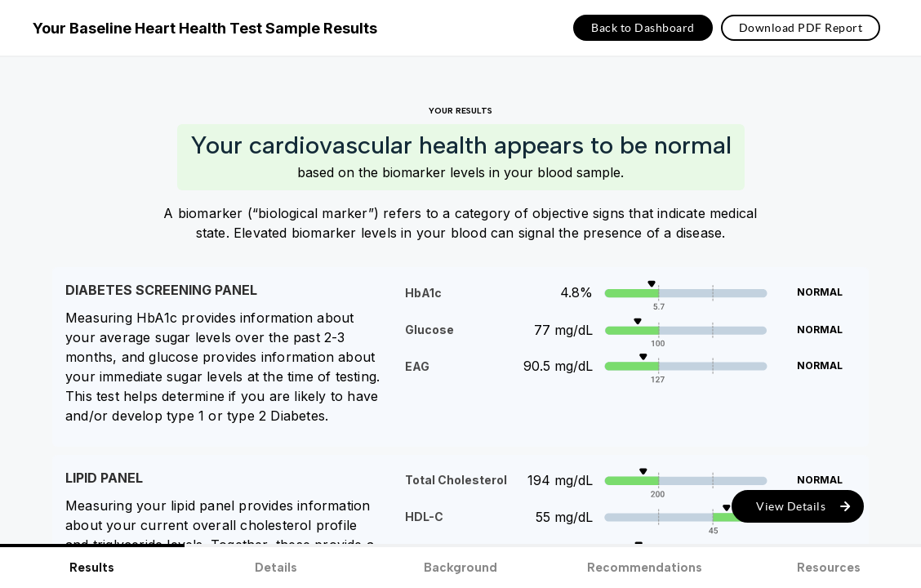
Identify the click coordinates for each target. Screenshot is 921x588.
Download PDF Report (801, 28)
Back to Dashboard (643, 28)
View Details (791, 506)
